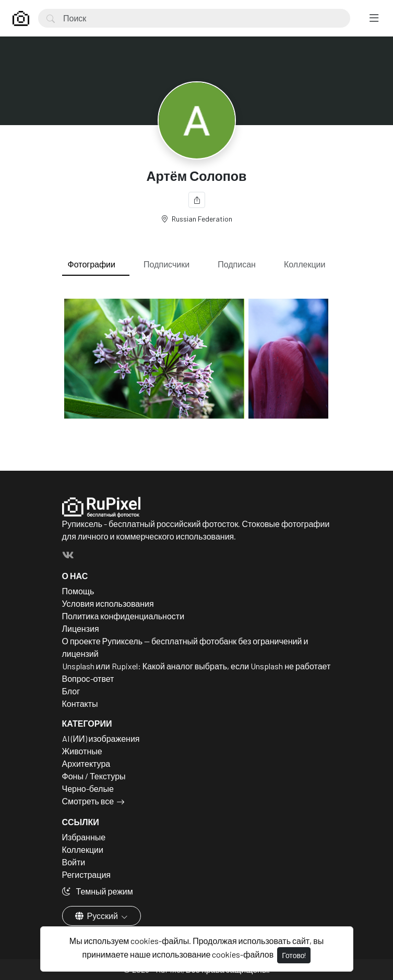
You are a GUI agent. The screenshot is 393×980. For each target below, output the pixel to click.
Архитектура (86, 763)
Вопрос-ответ (88, 678)
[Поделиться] (197, 200)
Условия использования (108, 603)
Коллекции (305, 264)
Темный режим (98, 891)
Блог (71, 691)
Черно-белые (88, 788)
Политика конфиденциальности (123, 616)
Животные (82, 751)
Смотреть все (88, 801)
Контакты (80, 703)
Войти (74, 862)
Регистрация (87, 874)
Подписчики (166, 264)
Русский (97, 916)
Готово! (294, 955)
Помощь (78, 591)
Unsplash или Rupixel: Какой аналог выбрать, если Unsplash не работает (196, 666)
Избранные (84, 837)
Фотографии (92, 264)
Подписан (237, 264)
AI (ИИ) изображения (101, 738)
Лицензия (81, 628)
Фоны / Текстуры (94, 776)
